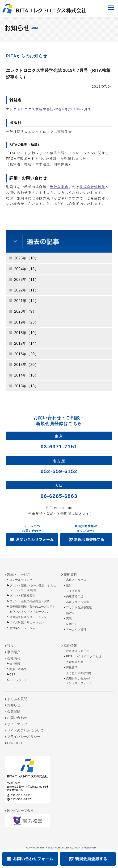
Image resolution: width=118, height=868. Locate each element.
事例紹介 (14, 652)
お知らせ (14, 705)
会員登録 (14, 711)
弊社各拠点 (59, 187)
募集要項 (72, 667)
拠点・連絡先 (18, 669)
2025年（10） (26, 258)
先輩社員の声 (75, 662)
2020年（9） (25, 311)
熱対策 (70, 613)
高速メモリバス (76, 580)
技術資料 (70, 574)
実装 (69, 618)
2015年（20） (26, 365)
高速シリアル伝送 (78, 602)
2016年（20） (26, 354)
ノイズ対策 (73, 591)
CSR (13, 675)
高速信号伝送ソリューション (28, 617)
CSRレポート (18, 680)
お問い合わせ (17, 718)
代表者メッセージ (78, 651)
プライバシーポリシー (24, 737)
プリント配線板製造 (22, 596)
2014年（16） (26, 375)
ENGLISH (15, 743)
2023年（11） (26, 280)
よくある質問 (17, 699)
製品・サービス (19, 574)
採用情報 (70, 646)
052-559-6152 (59, 471)
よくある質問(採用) (79, 673)
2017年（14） (26, 343)
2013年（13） (26, 386)
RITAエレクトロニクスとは (84, 656)
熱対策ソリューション (24, 628)
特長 (10, 646)
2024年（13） (26, 269)
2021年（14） (26, 301)
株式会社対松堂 (92, 187)
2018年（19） (26, 333)
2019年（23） (26, 322)
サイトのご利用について (25, 730)
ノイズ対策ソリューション (27, 622)
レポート (72, 624)
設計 (69, 585)
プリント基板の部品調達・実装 (29, 601)
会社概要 (15, 664)
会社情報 (14, 658)
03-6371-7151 (59, 447)
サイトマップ (17, 724)
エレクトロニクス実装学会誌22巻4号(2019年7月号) (49, 109)
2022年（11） (26, 290)
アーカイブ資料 (76, 630)
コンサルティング (21, 580)
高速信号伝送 (75, 596)
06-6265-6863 (59, 496)
